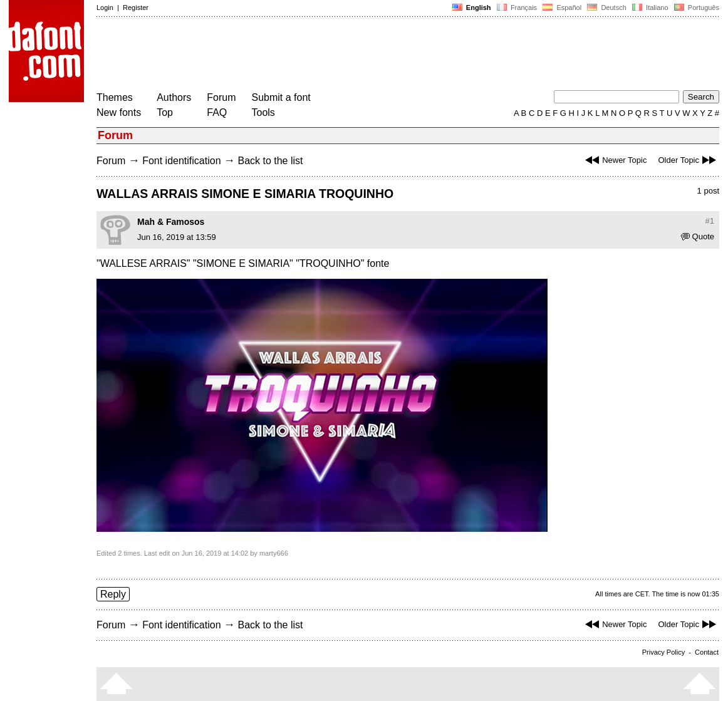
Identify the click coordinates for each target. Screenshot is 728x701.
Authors (174, 97)
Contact (707, 652)
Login (105, 8)
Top (165, 112)
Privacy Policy (663, 652)
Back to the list (270, 161)
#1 (710, 221)
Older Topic (689, 160)
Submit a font (281, 97)
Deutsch (607, 8)
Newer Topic (614, 160)
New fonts (119, 112)
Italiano (650, 8)
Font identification (181, 161)
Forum (221, 97)
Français (517, 8)
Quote (698, 236)
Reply (113, 594)
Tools (263, 112)
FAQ (217, 112)
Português (696, 8)
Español (562, 8)
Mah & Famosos (171, 222)
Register (136, 8)
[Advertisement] (325, 55)
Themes (115, 97)
